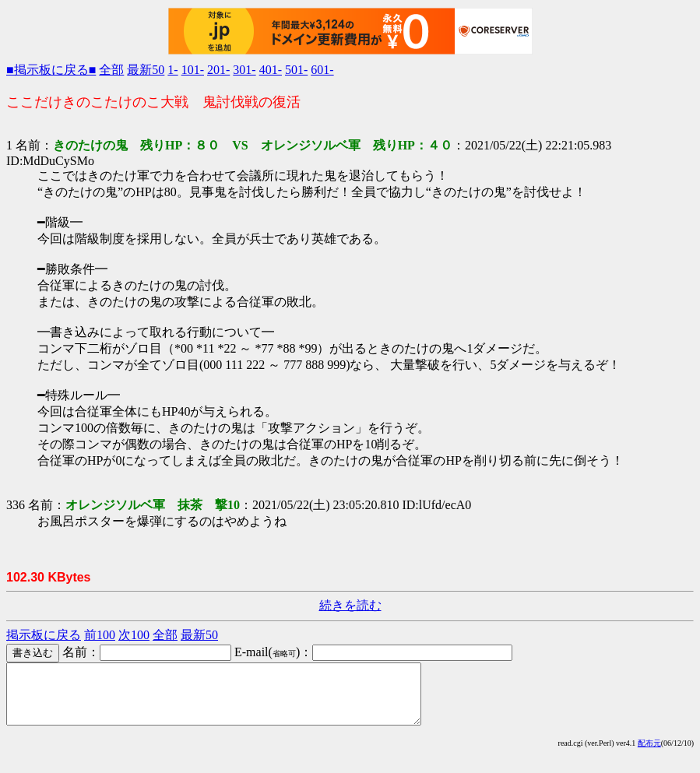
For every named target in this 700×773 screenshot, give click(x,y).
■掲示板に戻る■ (51, 70)
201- (218, 70)
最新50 (146, 70)
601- (322, 70)
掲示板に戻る (44, 635)
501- (296, 70)
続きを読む (350, 605)
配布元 (649, 755)
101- (193, 70)
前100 (100, 635)
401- (271, 70)
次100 (134, 635)
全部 (111, 70)
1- (172, 70)
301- (244, 70)
